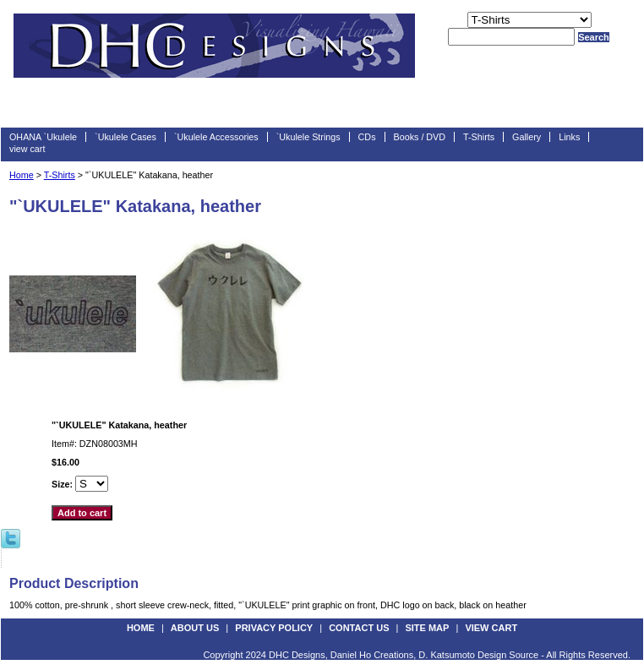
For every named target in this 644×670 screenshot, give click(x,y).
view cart (27, 149)
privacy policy (274, 628)
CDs (367, 137)
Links (569, 137)
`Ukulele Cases (126, 137)
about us (195, 628)
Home (22, 175)
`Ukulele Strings (308, 137)
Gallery (527, 137)
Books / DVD (420, 137)
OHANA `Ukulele (43, 137)
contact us (359, 628)
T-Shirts (479, 137)
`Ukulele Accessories (216, 137)
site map (427, 628)
